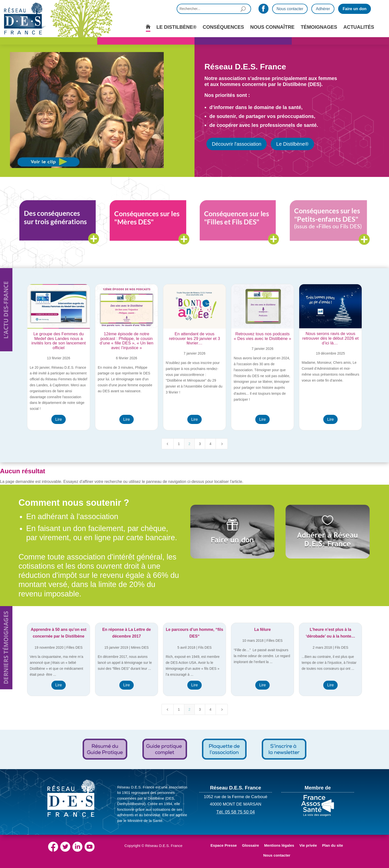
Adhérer (323, 9)
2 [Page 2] (189, 444)
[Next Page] (222, 444)
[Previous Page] (168, 444)
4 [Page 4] (210, 444)
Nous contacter (290, 9)
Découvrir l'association (237, 144)
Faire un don (355, 9)
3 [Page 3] (200, 444)
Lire (59, 419)
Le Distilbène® (292, 144)
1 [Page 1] (179, 444)
